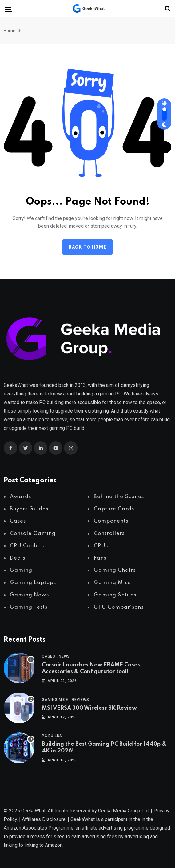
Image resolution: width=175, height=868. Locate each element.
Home (10, 31)
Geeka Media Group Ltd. (124, 811)
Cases (49, 656)
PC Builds (52, 736)
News (64, 656)
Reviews (80, 700)
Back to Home (87, 247)
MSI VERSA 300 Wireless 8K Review (89, 708)
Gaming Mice (55, 700)
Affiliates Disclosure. (44, 819)
